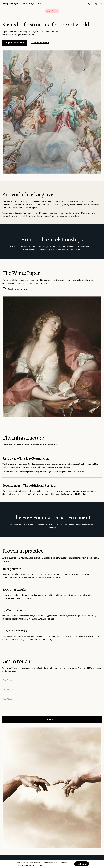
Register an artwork (15, 43)
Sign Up (98, 3)
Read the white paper (16, 289)
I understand (82, 864)
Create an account (40, 43)
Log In (89, 3)
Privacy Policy (37, 865)
